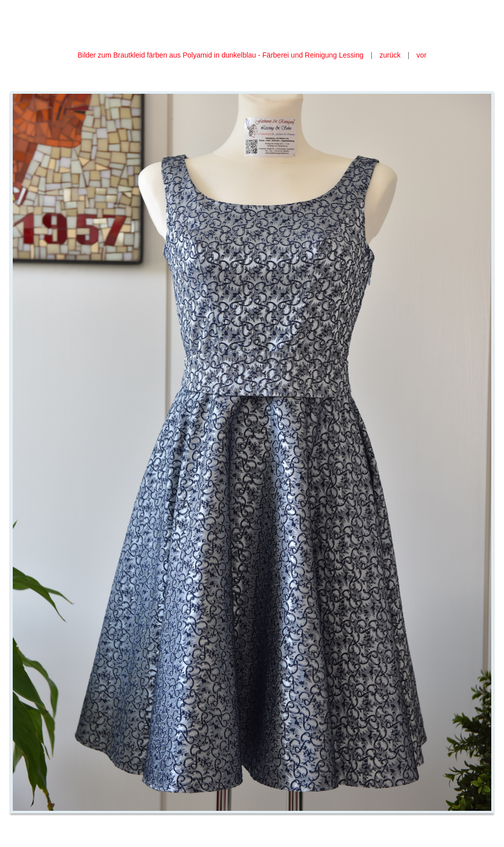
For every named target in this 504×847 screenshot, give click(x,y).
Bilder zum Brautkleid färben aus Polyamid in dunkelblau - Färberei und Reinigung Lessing (221, 55)
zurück (390, 55)
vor (421, 55)
